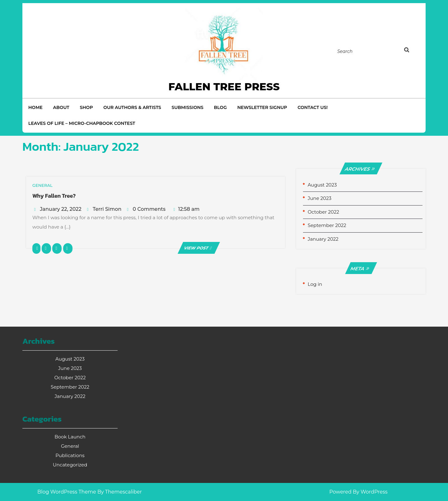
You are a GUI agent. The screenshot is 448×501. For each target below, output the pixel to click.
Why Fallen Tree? (54, 196)
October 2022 (323, 212)
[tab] (413, 51)
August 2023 (322, 185)
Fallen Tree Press (224, 87)
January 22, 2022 (61, 209)
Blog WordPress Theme (67, 492)
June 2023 (320, 198)
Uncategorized (70, 465)
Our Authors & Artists (132, 107)
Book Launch (70, 437)
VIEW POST (199, 248)
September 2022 (327, 225)
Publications (70, 455)
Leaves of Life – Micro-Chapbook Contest (82, 123)
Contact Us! (313, 107)
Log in (315, 284)
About (61, 107)
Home (35, 107)
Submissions (187, 107)
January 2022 (323, 239)
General (70, 446)
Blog (220, 107)
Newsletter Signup (262, 107)
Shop (86, 107)
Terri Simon (107, 209)
